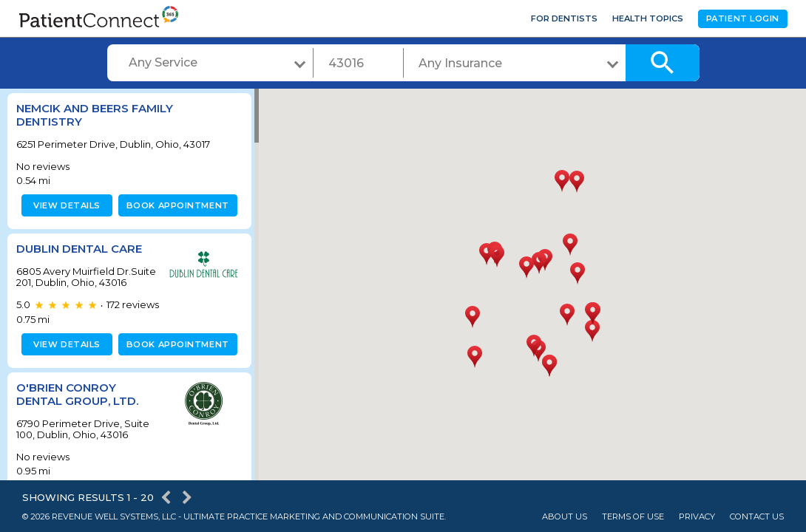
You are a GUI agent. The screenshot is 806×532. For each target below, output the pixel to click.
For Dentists (564, 18)
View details (65, 205)
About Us (565, 517)
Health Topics (648, 18)
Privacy (697, 517)
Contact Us (757, 517)
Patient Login (743, 18)
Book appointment (175, 205)
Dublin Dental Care (79, 249)
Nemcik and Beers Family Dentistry (95, 115)
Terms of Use (633, 517)
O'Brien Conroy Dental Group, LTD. (77, 405)
